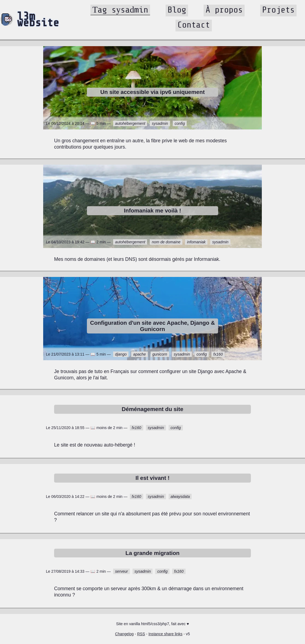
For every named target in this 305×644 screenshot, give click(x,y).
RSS (141, 634)
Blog (177, 10)
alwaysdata (180, 497)
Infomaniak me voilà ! (152, 210)
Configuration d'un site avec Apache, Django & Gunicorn (153, 326)
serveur (121, 571)
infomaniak (196, 242)
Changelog (124, 634)
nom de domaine (166, 242)
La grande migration (152, 553)
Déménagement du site (152, 409)
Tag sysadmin (120, 10)
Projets (278, 10)
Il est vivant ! (153, 478)
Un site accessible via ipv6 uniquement (152, 92)
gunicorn (160, 354)
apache (139, 354)
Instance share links (165, 634)
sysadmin (160, 123)
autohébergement (130, 123)
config (180, 123)
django (121, 354)
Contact (194, 25)
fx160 (218, 354)
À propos (224, 10)
